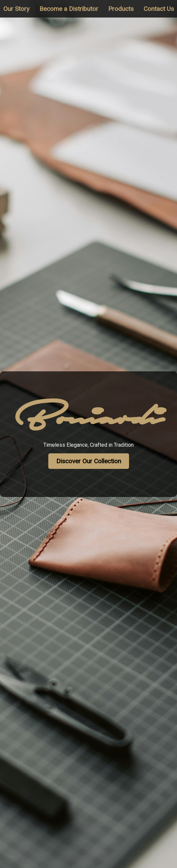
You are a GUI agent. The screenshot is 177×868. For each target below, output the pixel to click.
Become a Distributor (69, 9)
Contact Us (159, 9)
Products (121, 9)
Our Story (16, 9)
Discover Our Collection (89, 461)
